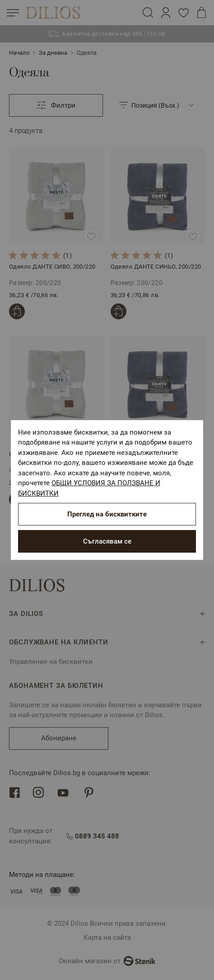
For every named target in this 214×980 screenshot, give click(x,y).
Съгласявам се (107, 541)
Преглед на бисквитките (107, 514)
